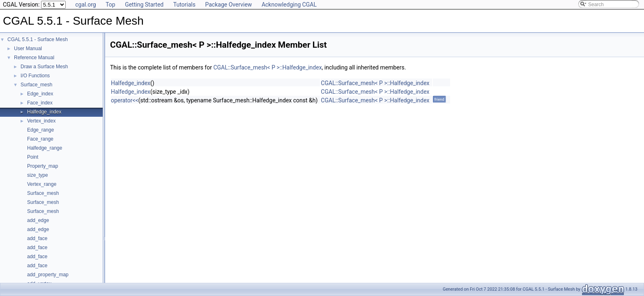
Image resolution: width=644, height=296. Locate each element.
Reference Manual (34, 58)
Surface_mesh (36, 85)
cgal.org (85, 5)
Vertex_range (42, 184)
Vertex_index (41, 121)
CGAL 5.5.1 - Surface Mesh (38, 39)
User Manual (28, 49)
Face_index (40, 103)
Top (110, 5)
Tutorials (184, 5)
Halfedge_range (45, 148)
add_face (37, 238)
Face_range (40, 139)
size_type (38, 175)
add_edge (38, 220)
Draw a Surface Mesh (44, 67)
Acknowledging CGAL (289, 5)
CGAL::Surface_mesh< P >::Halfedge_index (267, 67)
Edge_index (40, 94)
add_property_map (48, 275)
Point (33, 157)
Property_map (43, 166)
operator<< (125, 100)
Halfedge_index (44, 112)
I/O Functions (35, 76)
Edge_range (40, 130)
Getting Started (144, 5)
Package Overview (228, 5)
